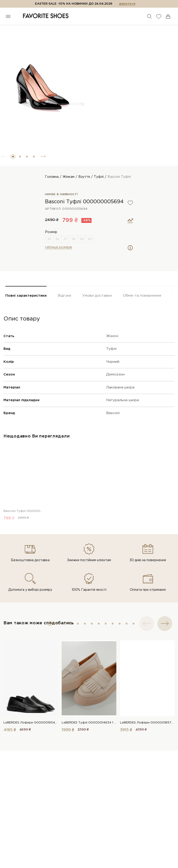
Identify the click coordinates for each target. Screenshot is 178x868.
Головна (52, 177)
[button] (13, 157)
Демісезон (115, 374)
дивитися (127, 4)
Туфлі (99, 177)
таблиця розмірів (59, 247)
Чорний (113, 362)
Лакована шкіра (120, 387)
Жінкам (68, 177)
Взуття (84, 177)
